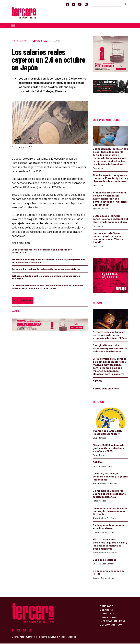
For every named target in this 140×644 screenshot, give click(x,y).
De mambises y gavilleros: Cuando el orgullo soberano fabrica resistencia (109, 494)
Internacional (38, 41)
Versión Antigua (111, 625)
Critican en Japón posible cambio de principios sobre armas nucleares (46, 278)
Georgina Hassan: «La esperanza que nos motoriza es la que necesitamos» (110, 349)
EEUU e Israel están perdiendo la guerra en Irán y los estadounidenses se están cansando (110, 544)
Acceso (72, 637)
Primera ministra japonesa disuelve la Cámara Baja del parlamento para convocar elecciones (49, 261)
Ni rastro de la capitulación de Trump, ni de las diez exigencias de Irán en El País (110, 336)
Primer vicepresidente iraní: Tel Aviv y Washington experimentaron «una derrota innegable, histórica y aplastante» (110, 199)
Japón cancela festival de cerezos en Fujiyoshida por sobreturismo (42, 251)
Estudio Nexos (58, 637)
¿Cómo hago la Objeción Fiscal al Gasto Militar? (107, 433)
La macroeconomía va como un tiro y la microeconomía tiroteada (110, 511)
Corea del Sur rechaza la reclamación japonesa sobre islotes (46, 269)
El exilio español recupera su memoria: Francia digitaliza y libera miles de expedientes (110, 179)
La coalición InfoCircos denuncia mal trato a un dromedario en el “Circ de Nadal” (108, 238)
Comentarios (109, 618)
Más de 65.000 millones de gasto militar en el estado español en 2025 (109, 449)
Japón (15, 311)
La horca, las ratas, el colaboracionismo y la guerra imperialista (110, 477)
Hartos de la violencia (106, 389)
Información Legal (113, 621)
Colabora (106, 610)
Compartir (23, 301)
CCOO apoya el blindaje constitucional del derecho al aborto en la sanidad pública (110, 219)
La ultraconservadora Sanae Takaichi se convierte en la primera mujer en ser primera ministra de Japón (48, 287)
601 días (98, 463)
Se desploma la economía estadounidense (108, 527)
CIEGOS (97, 382)
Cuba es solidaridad (105, 560)
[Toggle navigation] (13, 26)
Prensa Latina (19, 41)
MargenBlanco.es (28, 637)
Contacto (107, 606)
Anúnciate (107, 614)
